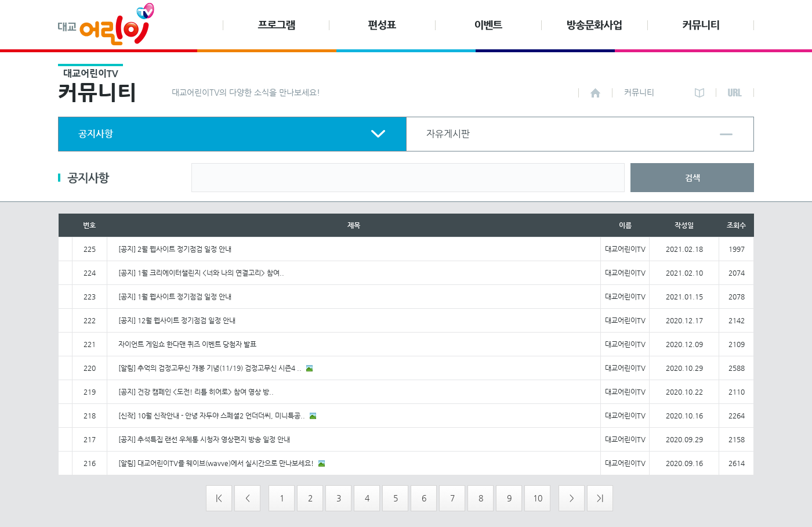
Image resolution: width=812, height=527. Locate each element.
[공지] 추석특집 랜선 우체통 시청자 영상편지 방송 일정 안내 (204, 439)
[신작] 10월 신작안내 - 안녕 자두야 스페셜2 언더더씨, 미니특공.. (212, 416)
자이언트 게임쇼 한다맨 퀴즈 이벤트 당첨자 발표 (187, 344)
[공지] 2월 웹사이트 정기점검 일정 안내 (175, 249)
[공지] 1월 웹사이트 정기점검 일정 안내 (175, 297)
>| (600, 498)
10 (538, 498)
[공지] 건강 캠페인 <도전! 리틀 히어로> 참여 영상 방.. (196, 392)
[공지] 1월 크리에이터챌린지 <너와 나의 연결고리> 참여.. (201, 273)
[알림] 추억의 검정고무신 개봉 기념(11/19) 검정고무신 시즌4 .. (210, 368)
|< (219, 498)
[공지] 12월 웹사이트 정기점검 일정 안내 (177, 320)
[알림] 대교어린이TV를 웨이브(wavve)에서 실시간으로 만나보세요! (216, 463)
